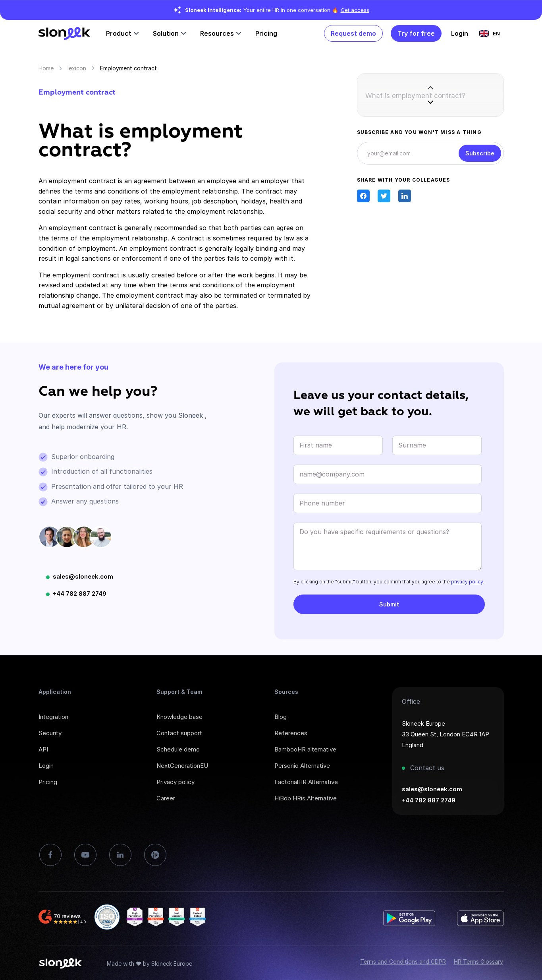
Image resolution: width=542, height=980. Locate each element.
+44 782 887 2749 (80, 594)
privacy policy (467, 582)
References (291, 733)
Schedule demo (178, 749)
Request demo (353, 33)
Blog (281, 717)
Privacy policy (176, 782)
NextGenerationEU (182, 766)
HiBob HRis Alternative (306, 798)
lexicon (77, 68)
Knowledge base (179, 717)
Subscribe (480, 153)
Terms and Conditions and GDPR (403, 962)
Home (46, 68)
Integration (53, 717)
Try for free (416, 33)
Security (50, 733)
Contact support (179, 733)
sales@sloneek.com (83, 576)
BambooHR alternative (305, 749)
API (43, 749)
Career (166, 798)
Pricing (266, 33)
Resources (217, 33)
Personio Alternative (302, 766)
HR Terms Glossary (478, 962)
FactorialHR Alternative (306, 782)
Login (46, 766)
